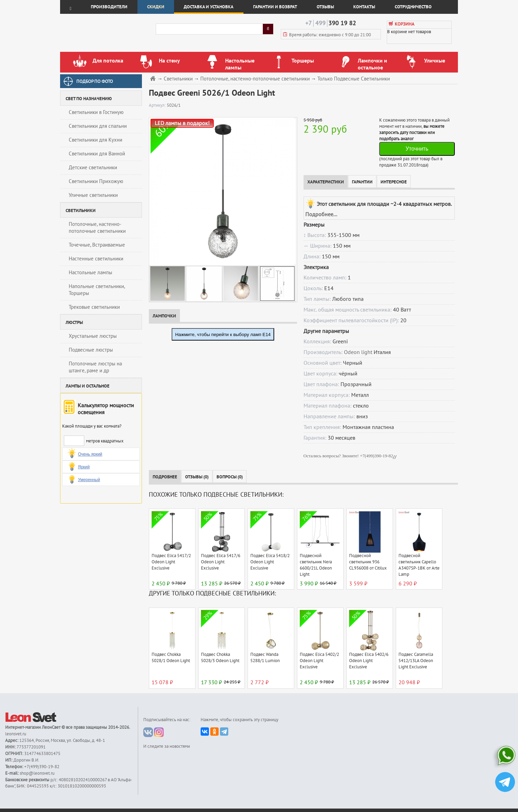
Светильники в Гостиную (96, 112)
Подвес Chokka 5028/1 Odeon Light (171, 658)
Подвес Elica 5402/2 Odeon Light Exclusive (319, 661)
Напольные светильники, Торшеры (97, 290)
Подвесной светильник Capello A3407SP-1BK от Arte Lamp (419, 565)
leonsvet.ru (16, 734)
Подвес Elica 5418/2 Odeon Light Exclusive (270, 562)
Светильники (178, 79)
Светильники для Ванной (97, 154)
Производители (109, 7)
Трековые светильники (94, 307)
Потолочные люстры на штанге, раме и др (95, 367)
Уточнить (417, 149)
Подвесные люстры (91, 350)
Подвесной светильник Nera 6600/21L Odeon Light (316, 565)
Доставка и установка (209, 7)
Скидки (156, 7)
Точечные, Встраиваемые (97, 245)
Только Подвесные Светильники (354, 79)
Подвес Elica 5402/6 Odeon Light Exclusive (369, 661)
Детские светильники (93, 168)
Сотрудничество (413, 7)
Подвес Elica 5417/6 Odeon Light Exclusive (221, 562)
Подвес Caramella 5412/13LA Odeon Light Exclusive (416, 661)
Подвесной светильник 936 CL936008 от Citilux (368, 562)
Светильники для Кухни (95, 140)
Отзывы (325, 7)
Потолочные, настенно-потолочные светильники (97, 228)
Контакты (364, 7)
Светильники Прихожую (96, 181)
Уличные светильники (93, 195)
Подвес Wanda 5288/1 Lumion (265, 658)
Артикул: (158, 105)
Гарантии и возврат (275, 7)
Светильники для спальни (98, 126)
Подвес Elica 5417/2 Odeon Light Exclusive (171, 562)
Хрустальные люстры (93, 336)
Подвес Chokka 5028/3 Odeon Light (220, 658)
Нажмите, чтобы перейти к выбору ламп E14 (223, 335)
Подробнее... (321, 214)
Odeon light (358, 352)
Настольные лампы (90, 273)
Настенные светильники (96, 259)
